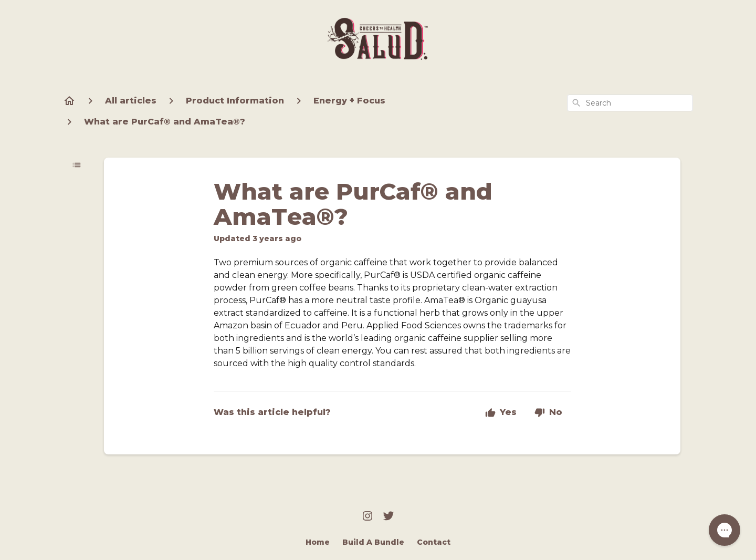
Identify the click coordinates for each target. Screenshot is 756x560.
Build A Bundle (373, 542)
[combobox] (630, 103)
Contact (434, 542)
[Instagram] (367, 517)
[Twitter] (388, 517)
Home (318, 542)
